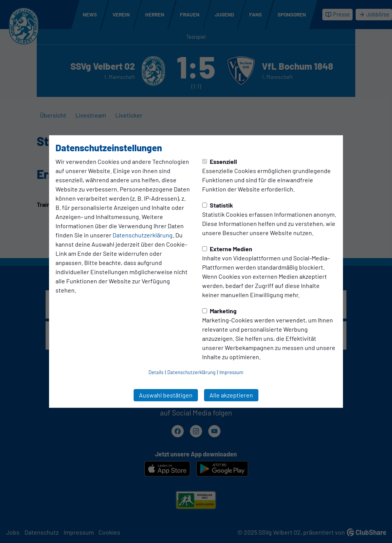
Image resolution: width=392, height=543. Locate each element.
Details (156, 372)
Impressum (231, 372)
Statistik (218, 205)
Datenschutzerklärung (143, 235)
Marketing (219, 311)
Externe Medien (227, 249)
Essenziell (220, 161)
